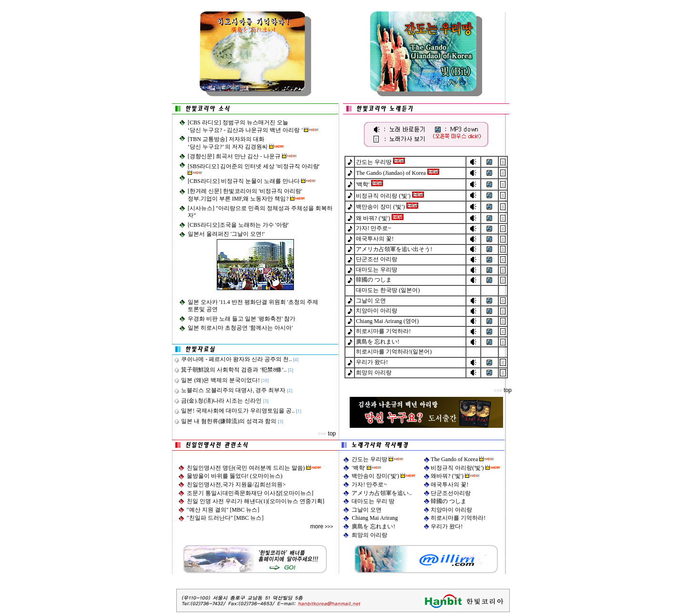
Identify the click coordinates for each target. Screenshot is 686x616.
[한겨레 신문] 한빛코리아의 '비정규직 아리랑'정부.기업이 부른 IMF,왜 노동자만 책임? (245, 195)
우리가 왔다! (447, 526)
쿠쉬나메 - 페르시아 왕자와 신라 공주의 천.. (233, 359)
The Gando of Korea (454, 459)
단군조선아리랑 (451, 493)
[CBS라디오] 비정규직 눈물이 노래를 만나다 (244, 181)
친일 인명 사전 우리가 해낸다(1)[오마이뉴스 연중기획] (256, 501)
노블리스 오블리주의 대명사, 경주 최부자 (230, 390)
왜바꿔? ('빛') (455, 476)
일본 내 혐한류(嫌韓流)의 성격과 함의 (225, 421)
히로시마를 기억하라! (458, 518)
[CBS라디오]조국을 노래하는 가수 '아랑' (238, 225)
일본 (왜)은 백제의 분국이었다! (217, 380)
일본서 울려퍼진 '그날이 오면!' (226, 234)
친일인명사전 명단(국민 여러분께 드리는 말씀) (247, 468)
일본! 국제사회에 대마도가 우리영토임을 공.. (234, 411)
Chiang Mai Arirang (375, 518)
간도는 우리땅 (369, 459)
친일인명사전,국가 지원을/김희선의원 (235, 485)
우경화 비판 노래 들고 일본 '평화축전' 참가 (242, 319)
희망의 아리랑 (369, 535)
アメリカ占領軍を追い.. (382, 493)
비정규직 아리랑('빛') (458, 468)
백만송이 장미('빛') (376, 476)
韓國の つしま (449, 501)
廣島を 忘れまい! (373, 526)
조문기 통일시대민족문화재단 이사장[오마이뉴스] (250, 493)
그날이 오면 (367, 510)
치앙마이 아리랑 (451, 510)
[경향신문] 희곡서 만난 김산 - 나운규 (235, 156)
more (317, 526)
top (332, 434)
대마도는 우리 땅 (373, 501)
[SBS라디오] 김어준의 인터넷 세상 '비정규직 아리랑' (254, 166)
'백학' (359, 468)
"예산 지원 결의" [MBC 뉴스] (223, 510)
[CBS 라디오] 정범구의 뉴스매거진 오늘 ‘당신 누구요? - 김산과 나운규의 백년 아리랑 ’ (246, 126)
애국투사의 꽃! (449, 485)
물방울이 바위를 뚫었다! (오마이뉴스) (235, 476)
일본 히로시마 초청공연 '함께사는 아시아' (240, 328)
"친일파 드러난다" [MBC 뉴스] (225, 518)
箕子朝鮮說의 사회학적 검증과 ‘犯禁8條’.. (230, 370)
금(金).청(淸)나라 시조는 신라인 (218, 401)
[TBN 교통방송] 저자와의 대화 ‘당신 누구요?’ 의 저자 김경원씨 (228, 143)
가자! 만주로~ (369, 485)
